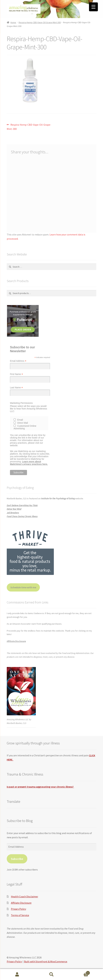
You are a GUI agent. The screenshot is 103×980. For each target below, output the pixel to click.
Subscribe (17, 859)
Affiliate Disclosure (16, 641)
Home (13, 22)
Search (52, 975)
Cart (79, 972)
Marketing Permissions (21, 403)
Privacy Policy (18, 909)
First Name (16, 374)
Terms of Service (20, 915)
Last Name (16, 388)
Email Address (18, 361)
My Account (17, 975)
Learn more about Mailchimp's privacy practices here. (29, 463)
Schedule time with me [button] (23, 587)
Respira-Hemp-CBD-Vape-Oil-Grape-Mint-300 (40, 22)
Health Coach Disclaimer (25, 896)
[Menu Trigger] (93, 7)
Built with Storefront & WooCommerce (46, 961)
